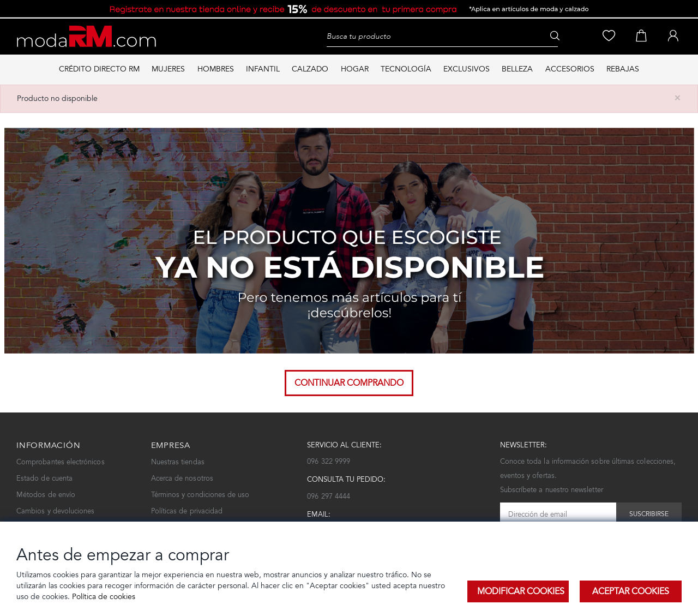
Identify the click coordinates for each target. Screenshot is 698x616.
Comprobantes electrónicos (61, 462)
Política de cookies (103, 597)
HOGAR (355, 69)
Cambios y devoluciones (55, 511)
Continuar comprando (349, 383)
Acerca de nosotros (182, 478)
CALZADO (310, 69)
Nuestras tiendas (178, 462)
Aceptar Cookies (631, 591)
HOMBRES (216, 69)
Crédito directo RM (99, 69)
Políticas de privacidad (187, 511)
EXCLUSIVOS (467, 69)
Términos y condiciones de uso (200, 495)
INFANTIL (263, 69)
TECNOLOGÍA (406, 69)
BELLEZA (517, 69)
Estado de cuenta (44, 478)
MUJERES (168, 69)
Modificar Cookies (521, 591)
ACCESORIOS (570, 69)
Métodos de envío (46, 495)
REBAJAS (623, 69)
